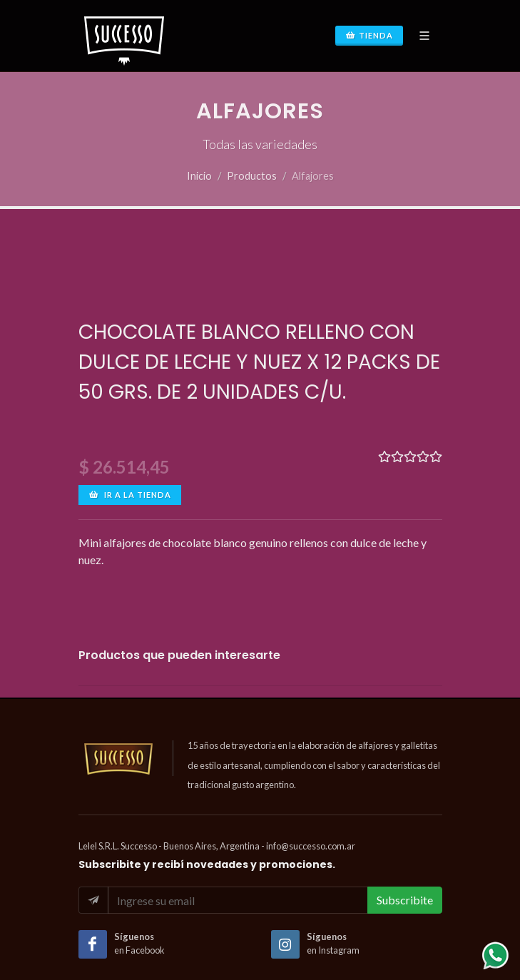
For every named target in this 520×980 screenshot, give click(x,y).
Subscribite (405, 900)
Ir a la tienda (130, 495)
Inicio (199, 176)
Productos (252, 176)
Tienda (369, 36)
